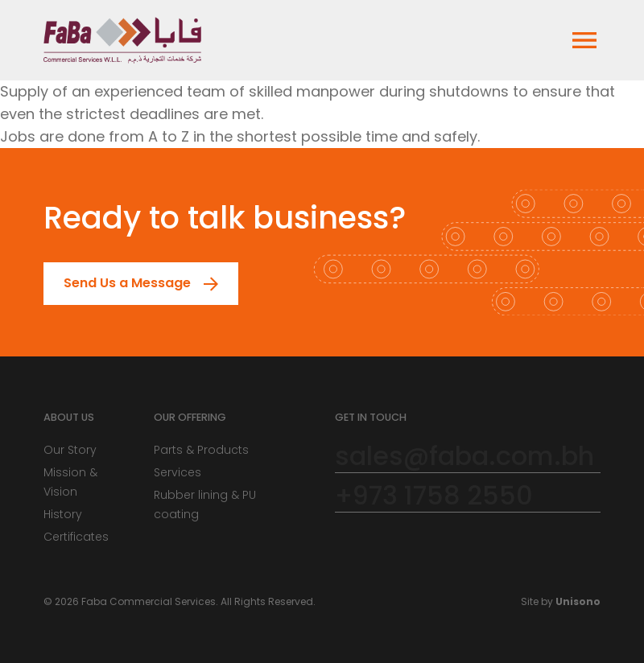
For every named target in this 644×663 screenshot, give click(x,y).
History (63, 514)
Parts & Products (201, 450)
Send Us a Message (118, 284)
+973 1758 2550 (434, 496)
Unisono (578, 601)
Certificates (76, 537)
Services (178, 472)
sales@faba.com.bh (464, 457)
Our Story (70, 450)
